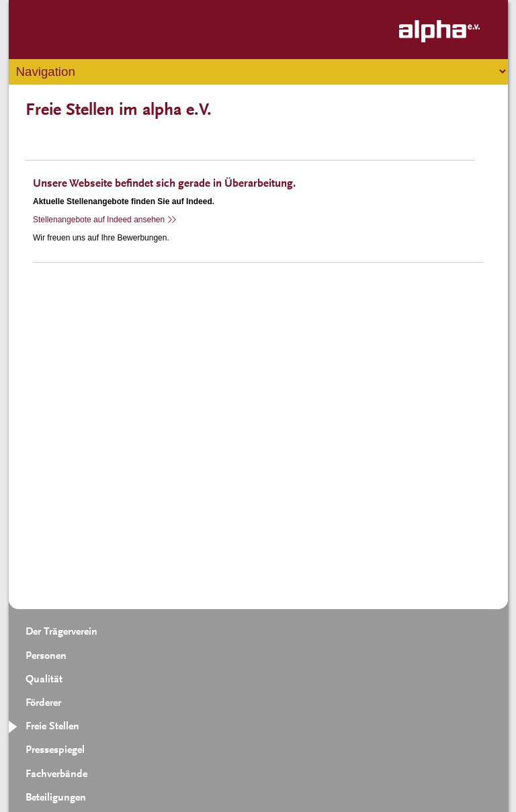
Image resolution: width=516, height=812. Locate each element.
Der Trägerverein (61, 632)
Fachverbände (56, 774)
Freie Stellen (52, 727)
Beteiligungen (56, 798)
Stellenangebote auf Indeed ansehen (99, 220)
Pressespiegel (55, 750)
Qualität (44, 680)
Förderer (43, 703)
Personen (46, 656)
